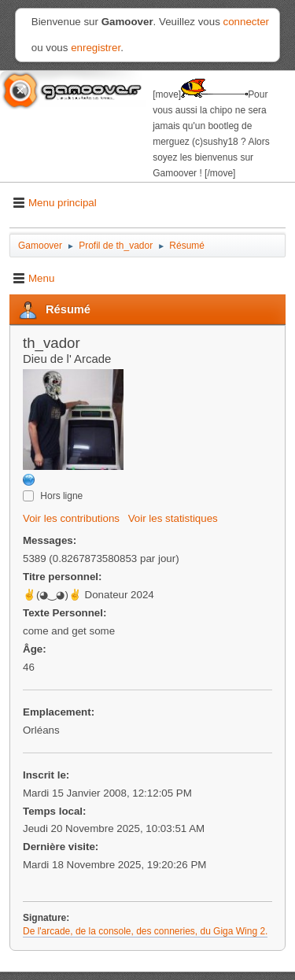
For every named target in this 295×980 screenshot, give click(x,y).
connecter (247, 22)
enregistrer (96, 48)
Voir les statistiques (173, 518)
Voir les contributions (71, 518)
